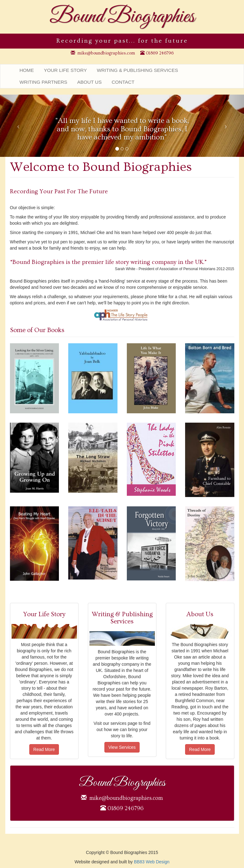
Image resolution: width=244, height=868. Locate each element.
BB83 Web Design (152, 862)
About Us (89, 82)
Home (27, 70)
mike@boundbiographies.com (106, 53)
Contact (123, 82)
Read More (44, 749)
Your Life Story (65, 70)
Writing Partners (43, 82)
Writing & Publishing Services (138, 70)
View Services (122, 747)
